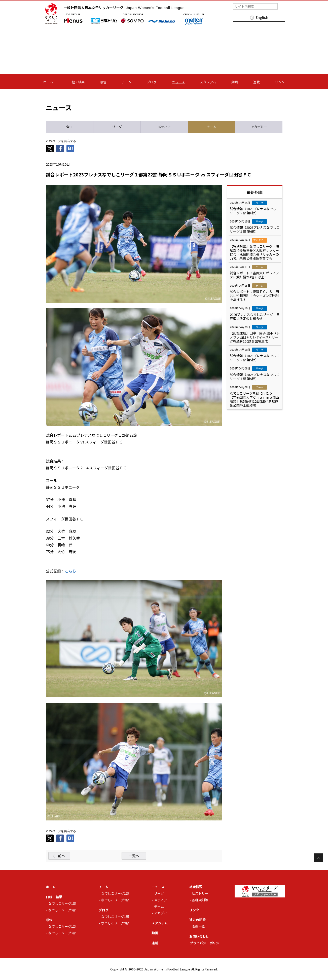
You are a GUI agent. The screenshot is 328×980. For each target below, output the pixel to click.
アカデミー (162, 913)
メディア (160, 900)
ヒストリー (200, 893)
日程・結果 (76, 82)
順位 (103, 82)
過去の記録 (197, 920)
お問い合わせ (199, 936)
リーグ (159, 893)
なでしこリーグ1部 (62, 903)
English (262, 17)
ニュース (178, 82)
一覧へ (134, 856)
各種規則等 (200, 900)
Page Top (319, 858)
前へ (61, 856)
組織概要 (196, 887)
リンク (280, 82)
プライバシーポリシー (206, 943)
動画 (235, 82)
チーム (126, 82)
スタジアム (208, 82)
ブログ (152, 82)
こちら (70, 571)
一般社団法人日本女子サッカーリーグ (124, 8)
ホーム (48, 82)
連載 (257, 82)
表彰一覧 (198, 926)
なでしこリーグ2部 (62, 910)
